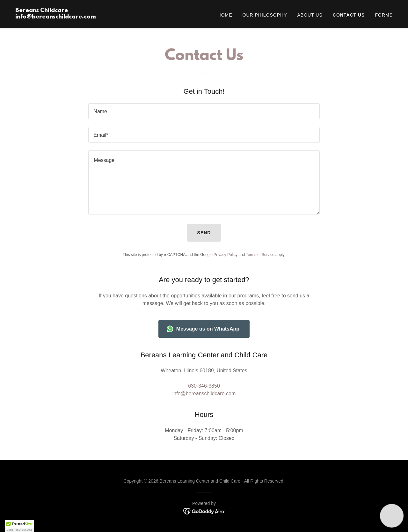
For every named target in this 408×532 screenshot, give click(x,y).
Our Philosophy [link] (265, 15)
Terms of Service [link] (260, 255)
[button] (19, 526)
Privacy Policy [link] (226, 255)
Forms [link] (384, 15)
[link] (56, 17)
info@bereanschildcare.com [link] (204, 394)
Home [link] (225, 15)
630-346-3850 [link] (204, 386)
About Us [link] (310, 15)
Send (204, 233)
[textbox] (204, 111)
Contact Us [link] (349, 15)
